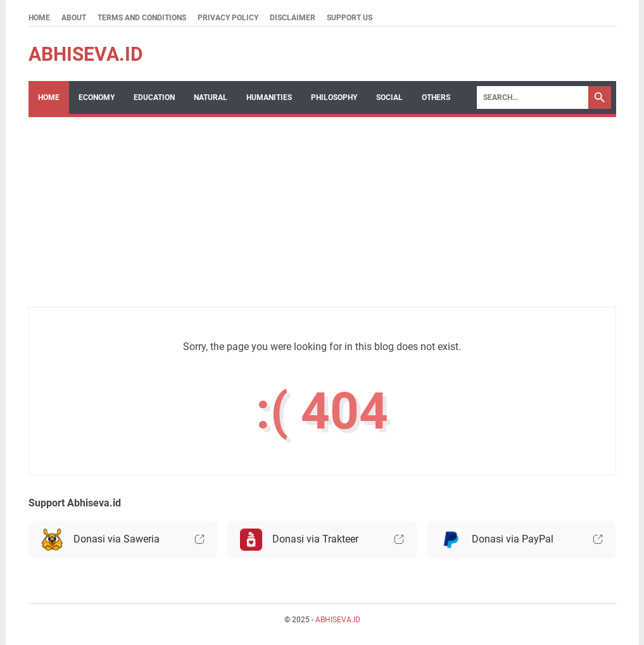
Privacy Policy (228, 18)
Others (436, 97)
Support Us (350, 18)
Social (389, 97)
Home (39, 18)
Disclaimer (293, 18)
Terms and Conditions (142, 18)
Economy (97, 97)
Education (154, 97)
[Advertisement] (228, 218)
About (74, 18)
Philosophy (334, 97)
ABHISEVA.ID (86, 54)
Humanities (269, 97)
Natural (211, 97)
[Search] (533, 97)
